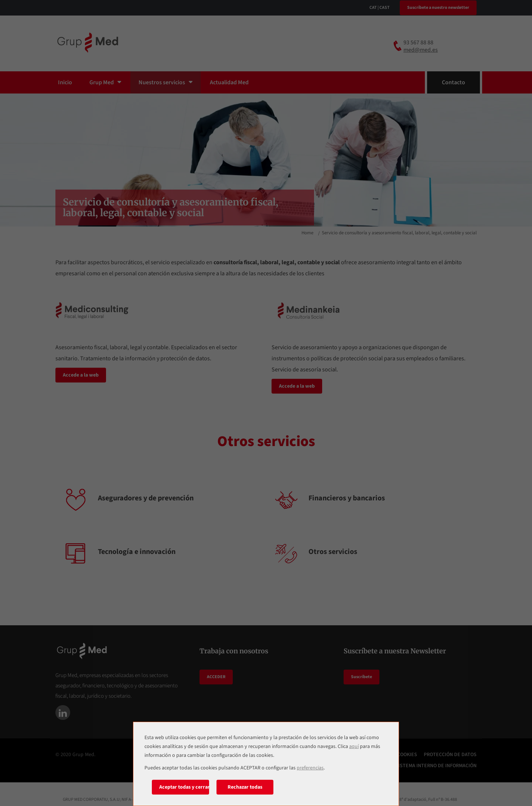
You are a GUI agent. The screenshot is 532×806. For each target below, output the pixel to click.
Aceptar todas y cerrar (184, 787)
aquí (354, 747)
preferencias (310, 768)
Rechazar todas (245, 787)
